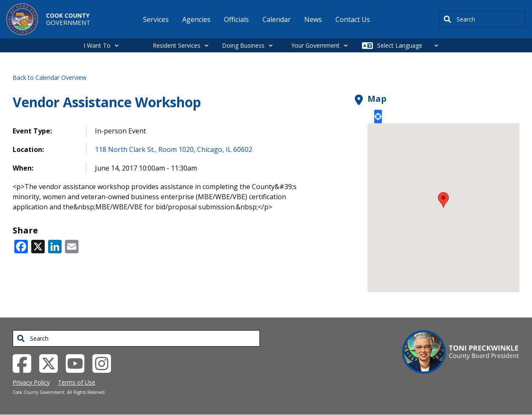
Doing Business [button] (243, 45)
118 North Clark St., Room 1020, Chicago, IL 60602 (174, 149)
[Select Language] (410, 45)
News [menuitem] (313, 19)
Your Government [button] (315, 45)
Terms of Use (77, 382)
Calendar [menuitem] (277, 19)
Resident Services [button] (177, 45)
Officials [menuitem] (236, 19)
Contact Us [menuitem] (353, 19)
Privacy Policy (31, 382)
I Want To (97, 45)
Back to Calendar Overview (50, 77)
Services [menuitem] (156, 19)
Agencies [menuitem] (196, 19)
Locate (378, 117)
